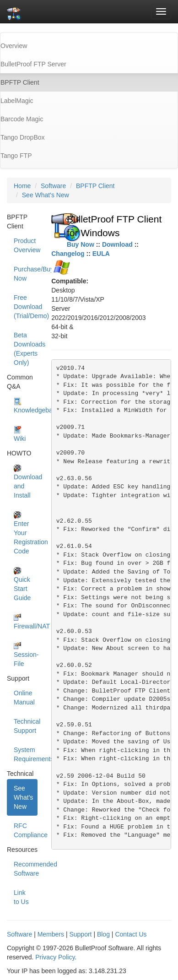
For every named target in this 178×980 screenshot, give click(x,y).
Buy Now (81, 244)
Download (117, 244)
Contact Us (131, 934)
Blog (103, 934)
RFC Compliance (26, 830)
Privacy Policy (55, 957)
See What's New (46, 195)
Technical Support (26, 726)
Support (80, 934)
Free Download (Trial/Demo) (26, 307)
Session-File (26, 655)
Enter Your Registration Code (26, 533)
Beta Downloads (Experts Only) (26, 349)
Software (53, 186)
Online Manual (24, 698)
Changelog (68, 254)
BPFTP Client (95, 186)
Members (51, 934)
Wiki (20, 434)
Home (22, 186)
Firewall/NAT (26, 622)
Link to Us (21, 897)
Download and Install (26, 482)
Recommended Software (26, 869)
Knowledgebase (26, 406)
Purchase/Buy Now (26, 274)
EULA (101, 254)
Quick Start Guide (22, 584)
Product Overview (26, 245)
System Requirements (26, 754)
